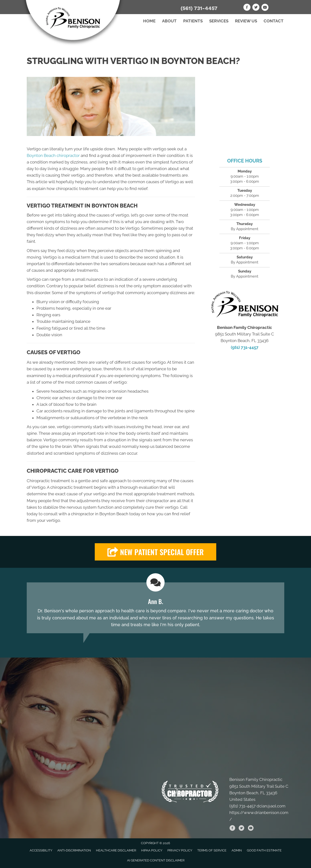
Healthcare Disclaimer (116, 850)
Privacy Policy (180, 850)
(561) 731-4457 (199, 8)
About (169, 21)
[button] (155, 552)
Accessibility (41, 850)
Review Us (246, 21)
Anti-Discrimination (74, 850)
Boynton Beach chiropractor (53, 155)
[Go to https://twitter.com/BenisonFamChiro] (256, 8)
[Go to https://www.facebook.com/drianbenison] (247, 8)
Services (219, 21)
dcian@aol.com (271, 806)
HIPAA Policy (152, 850)
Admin (237, 850)
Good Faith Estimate (264, 850)
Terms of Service (212, 850)
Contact (274, 21)
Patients (193, 21)
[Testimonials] (155, 608)
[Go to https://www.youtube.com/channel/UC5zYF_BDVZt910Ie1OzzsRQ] (265, 8)
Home (149, 21)
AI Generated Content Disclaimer (156, 860)
